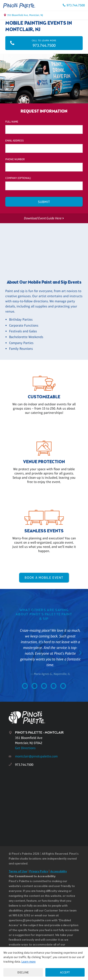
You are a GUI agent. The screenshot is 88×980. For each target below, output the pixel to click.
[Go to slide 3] (44, 687)
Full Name (12, 122)
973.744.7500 (76, 5)
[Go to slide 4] (54, 687)
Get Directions (25, 748)
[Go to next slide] (80, 653)
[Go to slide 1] (25, 687)
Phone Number (15, 159)
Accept (65, 972)
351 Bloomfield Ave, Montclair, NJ (25, 15)
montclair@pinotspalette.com (36, 756)
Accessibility (59, 872)
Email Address (15, 141)
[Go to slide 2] (34, 687)
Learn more (29, 961)
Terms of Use (18, 872)
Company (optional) (18, 178)
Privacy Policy (39, 872)
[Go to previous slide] (8, 653)
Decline (23, 972)
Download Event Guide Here (42, 218)
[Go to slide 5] (63, 687)
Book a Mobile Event (44, 578)
